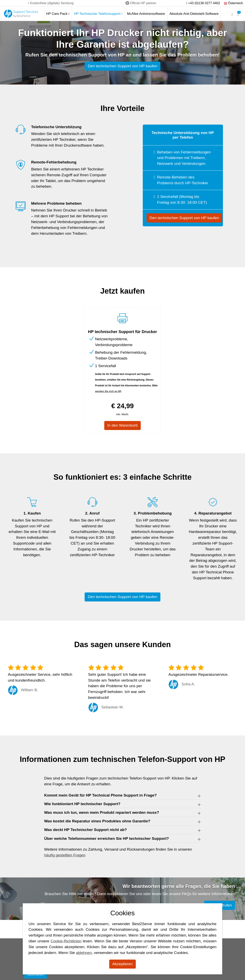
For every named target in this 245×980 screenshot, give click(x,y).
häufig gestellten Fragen (65, 855)
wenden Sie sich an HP (108, 391)
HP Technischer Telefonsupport (98, 14)
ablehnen (84, 953)
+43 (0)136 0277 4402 (203, 3)
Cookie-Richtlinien (66, 941)
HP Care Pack (58, 14)
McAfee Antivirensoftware (146, 14)
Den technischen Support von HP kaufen (122, 66)
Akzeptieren (122, 964)
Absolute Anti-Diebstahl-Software (194, 14)
